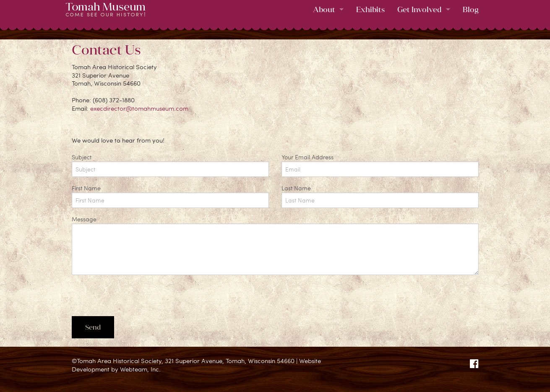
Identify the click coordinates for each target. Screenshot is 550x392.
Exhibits (370, 9)
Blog (471, 9)
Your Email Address (380, 165)
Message (275, 245)
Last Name (380, 196)
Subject (170, 165)
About (324, 9)
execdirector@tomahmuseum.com (139, 108)
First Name (170, 196)
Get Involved (420, 9)
